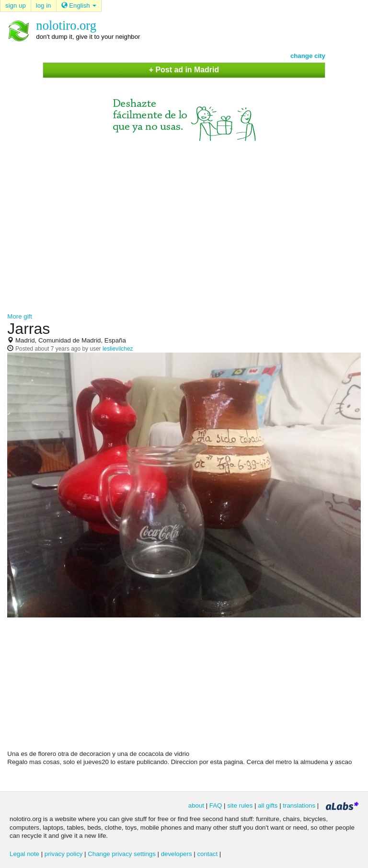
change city (308, 56)
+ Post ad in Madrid (184, 70)
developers (177, 854)
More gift (20, 316)
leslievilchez (118, 349)
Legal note (24, 854)
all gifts (268, 805)
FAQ (216, 805)
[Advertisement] (184, 222)
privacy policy (64, 854)
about (196, 805)
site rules (240, 805)
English (79, 6)
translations (299, 805)
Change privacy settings (122, 854)
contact (207, 854)
